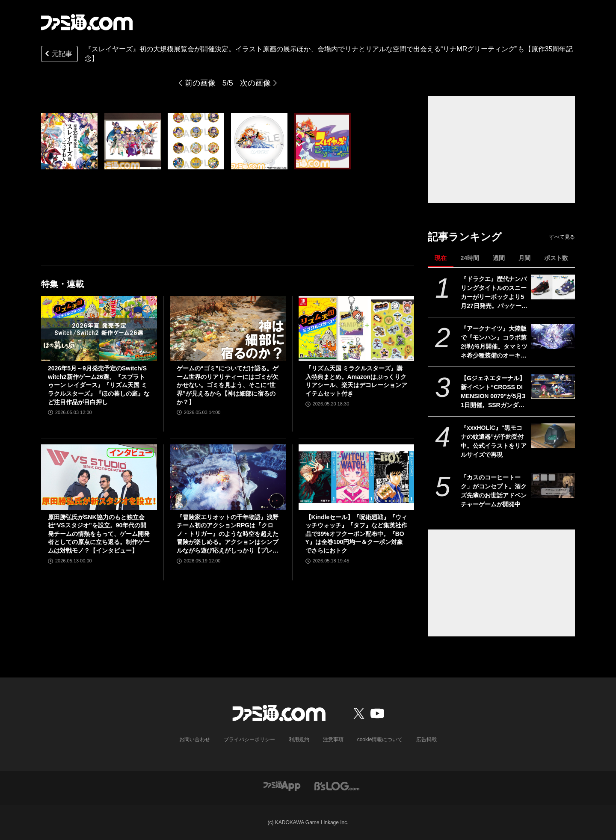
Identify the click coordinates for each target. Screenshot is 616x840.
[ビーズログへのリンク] (337, 786)
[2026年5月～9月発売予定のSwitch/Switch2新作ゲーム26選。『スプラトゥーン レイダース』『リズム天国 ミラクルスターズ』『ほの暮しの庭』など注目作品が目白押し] (99, 328)
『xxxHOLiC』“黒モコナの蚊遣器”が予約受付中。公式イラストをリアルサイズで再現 (494, 441)
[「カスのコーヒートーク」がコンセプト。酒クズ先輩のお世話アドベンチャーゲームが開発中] (553, 485)
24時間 (470, 258)
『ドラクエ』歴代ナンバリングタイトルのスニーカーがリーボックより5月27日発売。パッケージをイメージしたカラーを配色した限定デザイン (494, 293)
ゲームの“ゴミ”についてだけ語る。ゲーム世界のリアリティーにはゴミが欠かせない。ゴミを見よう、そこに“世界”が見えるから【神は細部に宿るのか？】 (228, 385)
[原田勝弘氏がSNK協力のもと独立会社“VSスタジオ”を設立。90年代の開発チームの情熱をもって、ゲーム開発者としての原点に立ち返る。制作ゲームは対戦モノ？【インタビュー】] (99, 477)
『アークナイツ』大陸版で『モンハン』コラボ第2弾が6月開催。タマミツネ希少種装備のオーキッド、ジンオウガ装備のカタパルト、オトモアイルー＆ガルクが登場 (494, 343)
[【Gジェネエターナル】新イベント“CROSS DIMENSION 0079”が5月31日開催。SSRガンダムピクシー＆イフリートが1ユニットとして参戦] (553, 386)
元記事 (58, 55)
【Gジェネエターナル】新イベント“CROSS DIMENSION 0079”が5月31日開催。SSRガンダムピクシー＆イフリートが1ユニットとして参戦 (494, 392)
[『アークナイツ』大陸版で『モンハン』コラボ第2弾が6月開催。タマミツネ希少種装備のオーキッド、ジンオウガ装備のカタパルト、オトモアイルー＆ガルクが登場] (553, 337)
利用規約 (299, 739)
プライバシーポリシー (249, 739)
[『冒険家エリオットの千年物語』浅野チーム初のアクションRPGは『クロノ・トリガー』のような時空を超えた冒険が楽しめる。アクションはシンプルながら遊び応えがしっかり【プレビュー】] (228, 477)
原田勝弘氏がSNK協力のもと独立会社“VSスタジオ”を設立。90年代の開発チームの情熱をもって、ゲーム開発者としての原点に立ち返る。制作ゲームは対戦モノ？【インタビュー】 (99, 534)
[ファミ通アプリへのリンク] (282, 786)
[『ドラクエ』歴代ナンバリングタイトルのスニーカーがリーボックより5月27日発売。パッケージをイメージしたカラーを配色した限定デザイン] (553, 287)
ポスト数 (556, 258)
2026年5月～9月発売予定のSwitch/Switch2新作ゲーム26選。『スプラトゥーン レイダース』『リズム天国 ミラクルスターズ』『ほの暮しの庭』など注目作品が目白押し (99, 385)
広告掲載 (426, 739)
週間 (499, 258)
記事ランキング (465, 237)
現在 (441, 258)
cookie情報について (380, 739)
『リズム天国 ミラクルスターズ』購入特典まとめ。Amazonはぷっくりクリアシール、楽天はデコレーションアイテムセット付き (356, 381)
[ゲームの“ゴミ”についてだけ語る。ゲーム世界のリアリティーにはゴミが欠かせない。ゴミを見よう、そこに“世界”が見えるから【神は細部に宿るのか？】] (228, 328)
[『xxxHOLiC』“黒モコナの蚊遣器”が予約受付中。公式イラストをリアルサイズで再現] (553, 436)
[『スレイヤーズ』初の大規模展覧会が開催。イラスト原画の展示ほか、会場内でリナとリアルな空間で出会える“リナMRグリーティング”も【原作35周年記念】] (69, 141)
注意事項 (333, 739)
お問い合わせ (195, 739)
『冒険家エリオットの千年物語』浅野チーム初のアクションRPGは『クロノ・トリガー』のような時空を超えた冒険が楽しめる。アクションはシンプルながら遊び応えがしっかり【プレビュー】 (228, 534)
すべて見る (562, 237)
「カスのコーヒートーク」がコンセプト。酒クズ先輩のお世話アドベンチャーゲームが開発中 (494, 491)
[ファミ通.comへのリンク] (87, 22)
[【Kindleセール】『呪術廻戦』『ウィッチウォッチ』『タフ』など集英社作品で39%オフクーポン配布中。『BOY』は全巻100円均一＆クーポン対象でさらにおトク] (357, 477)
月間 (524, 258)
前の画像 (200, 83)
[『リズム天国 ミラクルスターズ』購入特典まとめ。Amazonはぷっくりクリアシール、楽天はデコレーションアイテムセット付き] (357, 328)
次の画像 (255, 83)
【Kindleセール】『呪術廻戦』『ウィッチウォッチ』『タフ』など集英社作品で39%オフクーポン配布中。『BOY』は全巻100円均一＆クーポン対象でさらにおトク (357, 534)
